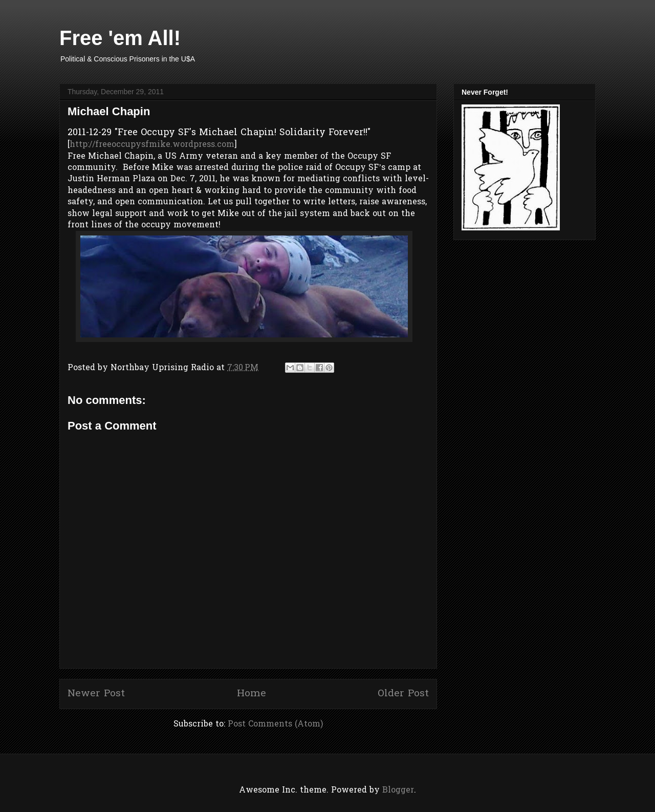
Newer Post (96, 694)
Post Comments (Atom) (275, 724)
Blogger (398, 790)
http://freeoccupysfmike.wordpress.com (152, 145)
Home (252, 694)
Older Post (403, 694)
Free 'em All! (120, 38)
